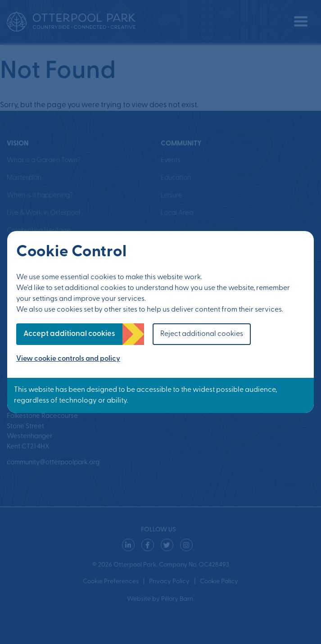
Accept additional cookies (69, 334)
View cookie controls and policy (68, 359)
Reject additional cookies (202, 334)
